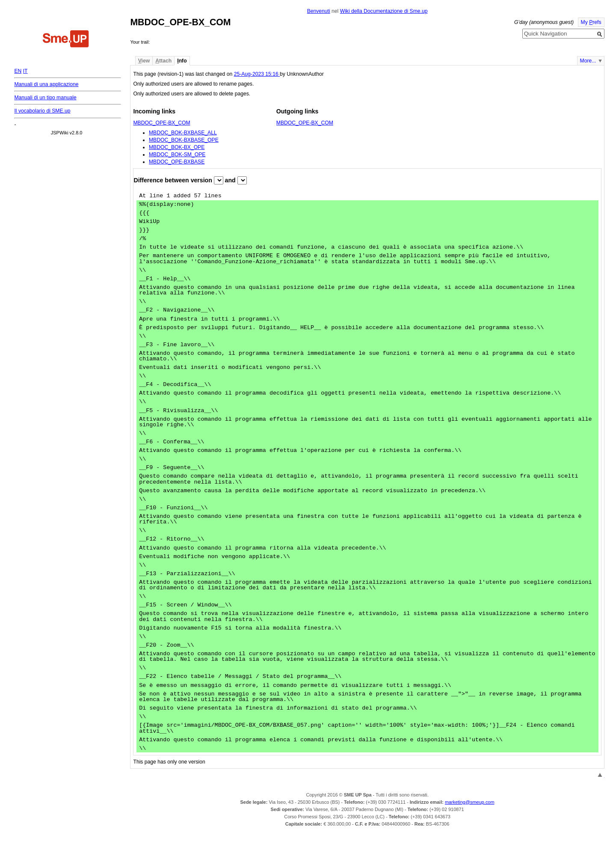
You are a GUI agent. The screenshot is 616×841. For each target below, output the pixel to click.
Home (66, 40)
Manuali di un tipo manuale (45, 98)
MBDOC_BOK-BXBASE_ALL (183, 133)
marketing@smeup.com (470, 802)
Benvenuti (319, 11)
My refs (591, 22)
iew (144, 61)
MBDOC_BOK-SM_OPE (177, 155)
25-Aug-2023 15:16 (257, 74)
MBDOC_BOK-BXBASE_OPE (184, 140)
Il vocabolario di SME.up (42, 111)
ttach (163, 61)
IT (25, 71)
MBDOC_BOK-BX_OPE (177, 147)
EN (18, 71)
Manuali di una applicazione (46, 84)
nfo (182, 61)
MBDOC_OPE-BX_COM (161, 123)
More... (588, 61)
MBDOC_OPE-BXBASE (177, 162)
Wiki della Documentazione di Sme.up (384, 11)
